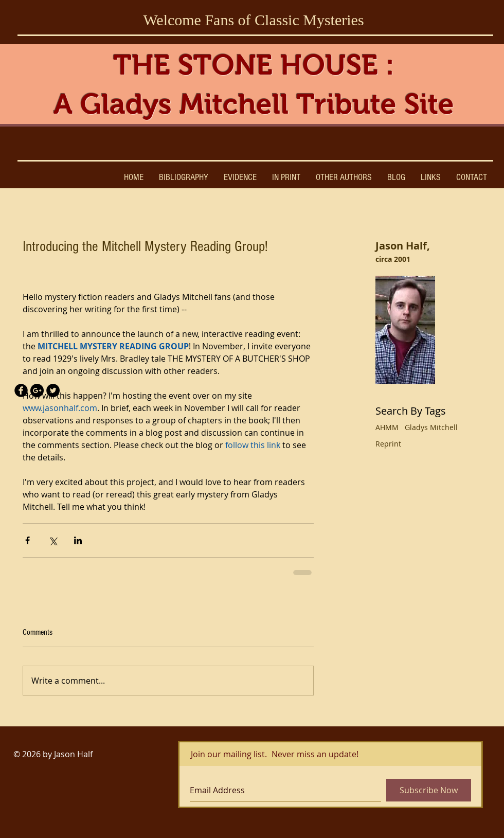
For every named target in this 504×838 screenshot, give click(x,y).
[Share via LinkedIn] (78, 540)
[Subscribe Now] (429, 790)
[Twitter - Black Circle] (53, 390)
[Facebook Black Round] (21, 390)
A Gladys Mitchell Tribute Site (254, 104)
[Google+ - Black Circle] (37, 390)
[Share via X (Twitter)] (53, 540)
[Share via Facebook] (28, 540)
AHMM (387, 427)
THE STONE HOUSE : (254, 65)
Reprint (388, 444)
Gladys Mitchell (431, 427)
